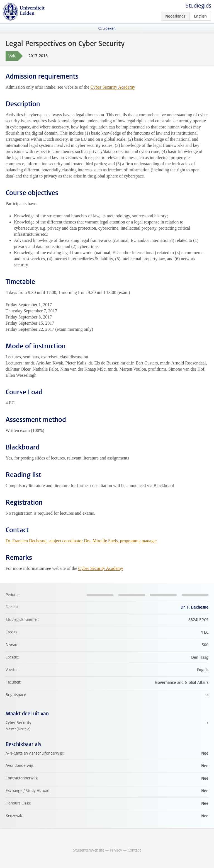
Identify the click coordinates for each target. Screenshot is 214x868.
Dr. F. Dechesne (194, 607)
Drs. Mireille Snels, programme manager (120, 541)
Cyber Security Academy (113, 87)
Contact (134, 850)
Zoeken (110, 29)
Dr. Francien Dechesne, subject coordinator (44, 541)
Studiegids (198, 6)
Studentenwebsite (89, 850)
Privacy (116, 850)
